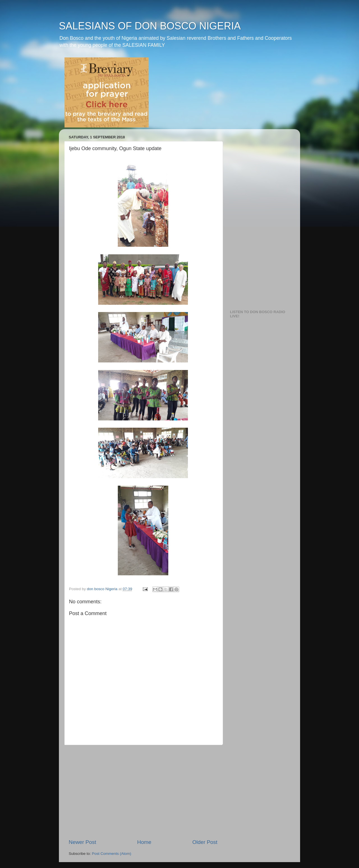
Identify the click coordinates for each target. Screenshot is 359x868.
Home (144, 842)
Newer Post (82, 842)
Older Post (205, 842)
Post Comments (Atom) (112, 854)
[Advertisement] (143, 792)
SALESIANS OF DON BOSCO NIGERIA (150, 26)
